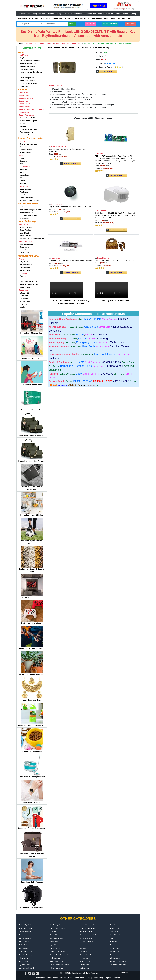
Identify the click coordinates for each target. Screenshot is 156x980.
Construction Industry (82, 978)
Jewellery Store (85, 962)
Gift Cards (53, 932)
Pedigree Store (55, 958)
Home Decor (91, 14)
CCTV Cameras (25, 942)
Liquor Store (54, 945)
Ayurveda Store (24, 965)
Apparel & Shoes (25, 932)
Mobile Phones (115, 928)
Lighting (133, 14)
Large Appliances (40, 14)
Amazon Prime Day (87, 955)
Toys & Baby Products (118, 935)
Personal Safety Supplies (119, 962)
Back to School (24, 962)
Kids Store (83, 948)
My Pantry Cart (66, 978)
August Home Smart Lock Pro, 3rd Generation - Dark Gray (70, 207)
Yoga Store (114, 925)
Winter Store (115, 948)
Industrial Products (86, 932)
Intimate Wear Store (56, 968)
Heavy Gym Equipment (88, 928)
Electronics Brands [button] (110, 24)
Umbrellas (114, 945)
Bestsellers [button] (130, 24)
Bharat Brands (53, 978)
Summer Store (115, 952)
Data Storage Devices (57, 925)
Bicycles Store (115, 958)
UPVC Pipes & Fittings (57, 962)
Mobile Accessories (86, 938)
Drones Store (115, 955)
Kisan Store (84, 952)
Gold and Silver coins (57, 935)
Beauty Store (24, 948)
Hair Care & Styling (26, 955)
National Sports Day (26, 925)
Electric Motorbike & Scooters (60, 965)
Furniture (66, 14)
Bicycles (22, 935)
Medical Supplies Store (88, 942)
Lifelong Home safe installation (116, 301)
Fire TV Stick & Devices (58, 928)
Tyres (112, 938)
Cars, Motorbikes (25, 938)
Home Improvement (105, 14)
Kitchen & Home (25, 14)
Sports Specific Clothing (27, 968)
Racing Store (84, 965)
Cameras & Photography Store (60, 955)
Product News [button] (98, 6)
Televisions (114, 932)
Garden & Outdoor (121, 14)
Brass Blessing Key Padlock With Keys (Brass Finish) (114, 260)
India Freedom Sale (26, 928)
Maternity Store (24, 945)
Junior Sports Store (26, 952)
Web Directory (98, 978)
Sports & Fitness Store (57, 952)
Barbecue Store (85, 968)
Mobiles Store (54, 942)
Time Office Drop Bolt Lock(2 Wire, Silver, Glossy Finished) (70, 261)
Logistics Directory (113, 978)
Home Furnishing (78, 14)
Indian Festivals (55, 948)
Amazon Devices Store (118, 965)
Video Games (24, 958)
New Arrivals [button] (91, 24)
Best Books (41, 978)
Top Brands (84, 958)
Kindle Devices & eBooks (88, 935)
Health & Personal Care (88, 925)
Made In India (85, 945)
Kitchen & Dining (55, 14)
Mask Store (114, 942)
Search (72, 24)
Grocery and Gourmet (57, 938)
